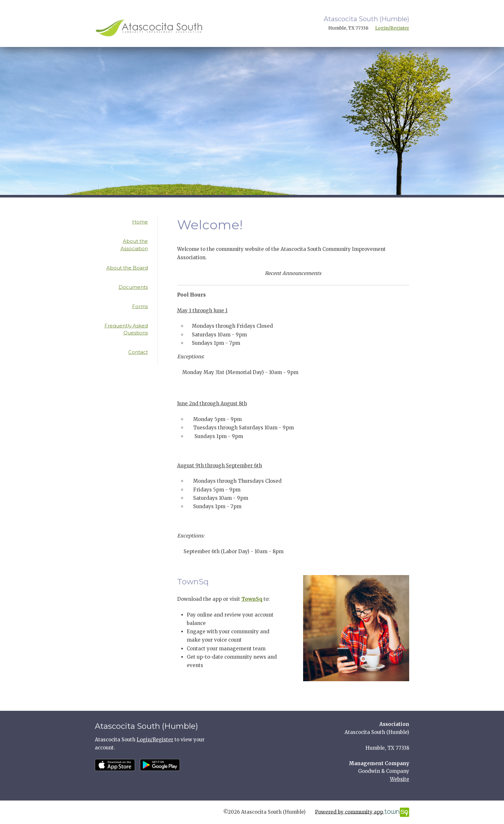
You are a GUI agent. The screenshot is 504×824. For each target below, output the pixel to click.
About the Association (134, 245)
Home (140, 222)
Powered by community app (362, 812)
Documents (133, 287)
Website (400, 779)
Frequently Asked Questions (126, 329)
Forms (140, 306)
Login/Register (392, 28)
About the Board (127, 268)
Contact (138, 352)
